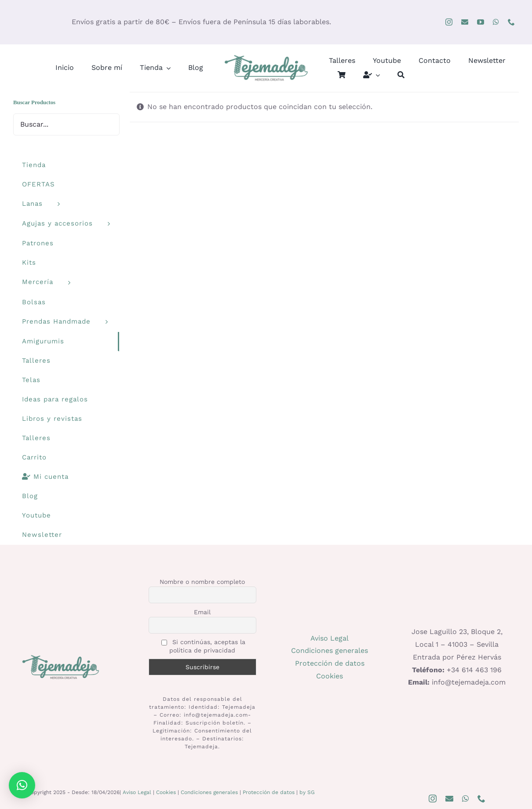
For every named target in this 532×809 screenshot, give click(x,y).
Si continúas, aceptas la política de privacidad (203, 646)
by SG (307, 792)
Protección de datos (330, 663)
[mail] (465, 22)
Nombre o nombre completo (202, 582)
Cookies (330, 676)
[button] (22, 785)
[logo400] (266, 56)
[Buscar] (401, 75)
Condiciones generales (330, 650)
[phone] (511, 22)
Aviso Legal (330, 638)
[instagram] (449, 22)
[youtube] (481, 22)
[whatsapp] (496, 22)
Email (202, 612)
